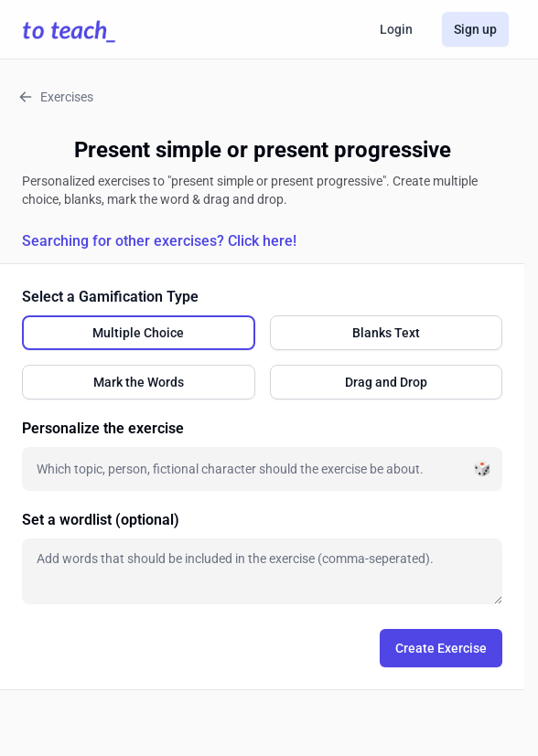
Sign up (475, 29)
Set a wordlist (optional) (101, 520)
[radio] (139, 333)
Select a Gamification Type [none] (110, 297)
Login (396, 29)
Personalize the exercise (103, 428)
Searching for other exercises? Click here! (159, 241)
